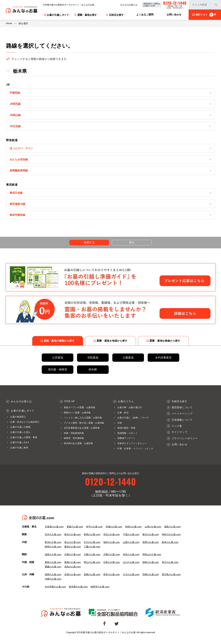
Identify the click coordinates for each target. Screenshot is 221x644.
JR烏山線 (16, 116)
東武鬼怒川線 (18, 206)
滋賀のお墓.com (53, 558)
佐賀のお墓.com (73, 578)
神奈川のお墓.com (172, 538)
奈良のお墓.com (132, 558)
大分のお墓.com (132, 578)
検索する (89, 245)
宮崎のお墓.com (151, 578)
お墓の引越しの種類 (20, 430)
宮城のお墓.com (114, 530)
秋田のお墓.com (134, 530)
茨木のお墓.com (53, 538)
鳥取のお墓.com (53, 565)
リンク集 (177, 429)
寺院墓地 (93, 360)
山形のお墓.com (154, 530)
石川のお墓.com (92, 545)
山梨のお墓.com (132, 545)
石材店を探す (180, 404)
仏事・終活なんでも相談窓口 (25, 425)
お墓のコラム (126, 404)
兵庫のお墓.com (112, 558)
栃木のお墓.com (73, 538)
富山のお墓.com (73, 545)
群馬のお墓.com (92, 538)
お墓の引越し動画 (19, 450)
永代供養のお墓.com (55, 590)
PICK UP (70, 404)
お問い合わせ (180, 447)
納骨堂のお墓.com (100, 590)
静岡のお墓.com (53, 550)
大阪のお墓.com (92, 558)
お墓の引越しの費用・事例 (24, 440)
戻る (132, 245)
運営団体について (182, 410)
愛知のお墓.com (73, 550)
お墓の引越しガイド (23, 414)
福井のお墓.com (112, 545)
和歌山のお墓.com (152, 558)
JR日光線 (16, 127)
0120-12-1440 (110, 485)
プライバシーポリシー (185, 441)
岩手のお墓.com (95, 530)
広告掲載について (182, 423)
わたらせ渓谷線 (19, 161)
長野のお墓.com (151, 545)
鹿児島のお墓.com (172, 578)
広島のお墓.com (112, 565)
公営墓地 (58, 360)
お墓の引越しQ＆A (20, 445)
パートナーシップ (182, 417)
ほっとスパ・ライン (22, 149)
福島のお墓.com (173, 530)
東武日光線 (17, 195)
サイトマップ (180, 435)
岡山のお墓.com (92, 565)
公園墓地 (128, 360)
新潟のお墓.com (53, 545)
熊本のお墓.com (112, 578)
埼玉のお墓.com (112, 538)
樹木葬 (93, 372)
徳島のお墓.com (151, 565)
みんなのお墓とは (129, 5)
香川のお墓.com (171, 565)
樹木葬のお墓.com (78, 590)
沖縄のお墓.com (53, 582)
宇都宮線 (15, 93)
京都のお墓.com (73, 558)
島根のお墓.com (73, 565)
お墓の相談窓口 (18, 420)
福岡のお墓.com (53, 578)
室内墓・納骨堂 (58, 372)
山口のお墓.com (132, 565)
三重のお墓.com (92, 550)
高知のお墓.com (73, 570)
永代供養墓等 (163, 360)
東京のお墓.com (151, 538)
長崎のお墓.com (92, 578)
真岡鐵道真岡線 (19, 172)
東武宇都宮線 (18, 217)
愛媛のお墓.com (53, 570)
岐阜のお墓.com (171, 545)
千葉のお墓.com (132, 538)
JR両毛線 (16, 104)
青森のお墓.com (75, 530)
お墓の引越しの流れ (20, 435)
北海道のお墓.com (54, 530)
